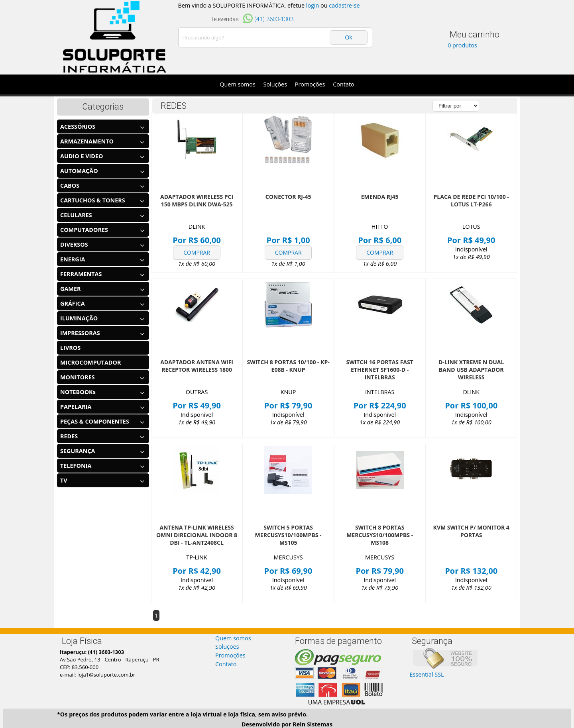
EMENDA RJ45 (380, 197)
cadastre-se (344, 5)
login (313, 5)
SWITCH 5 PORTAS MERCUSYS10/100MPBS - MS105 (288, 535)
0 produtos (462, 45)
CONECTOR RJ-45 (288, 197)
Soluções (275, 84)
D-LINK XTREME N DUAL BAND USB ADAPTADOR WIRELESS (471, 370)
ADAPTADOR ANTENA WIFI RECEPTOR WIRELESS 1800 (197, 366)
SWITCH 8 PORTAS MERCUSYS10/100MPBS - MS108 (380, 535)
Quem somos (238, 84)
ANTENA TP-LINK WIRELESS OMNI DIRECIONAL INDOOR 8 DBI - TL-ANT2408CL (197, 535)
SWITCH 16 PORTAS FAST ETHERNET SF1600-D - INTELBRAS (379, 370)
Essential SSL (427, 674)
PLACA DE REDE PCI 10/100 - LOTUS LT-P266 (471, 200)
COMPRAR (197, 252)
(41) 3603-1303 (274, 19)
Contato (343, 84)
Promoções (310, 84)
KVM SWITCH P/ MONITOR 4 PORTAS (471, 531)
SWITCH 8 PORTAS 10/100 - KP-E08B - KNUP (288, 366)
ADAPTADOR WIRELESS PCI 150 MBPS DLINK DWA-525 (197, 200)
